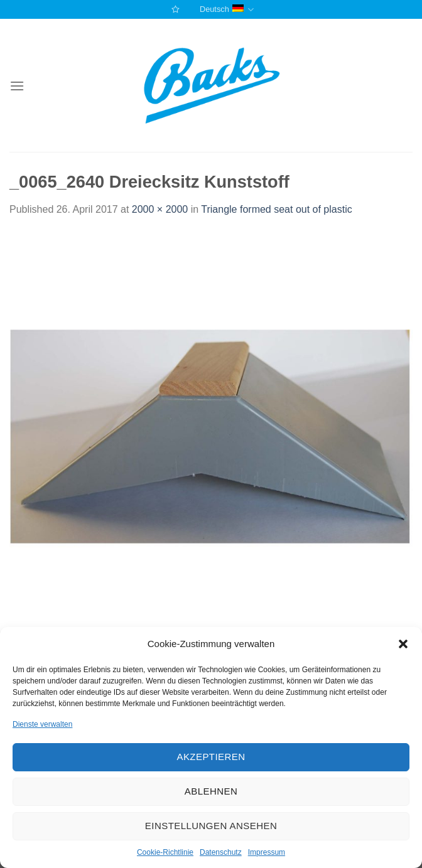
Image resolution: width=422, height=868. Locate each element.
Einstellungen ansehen (211, 826)
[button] (403, 644)
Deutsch (227, 10)
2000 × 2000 (160, 209)
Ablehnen (211, 791)
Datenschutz (221, 852)
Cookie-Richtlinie (165, 852)
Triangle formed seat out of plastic (276, 209)
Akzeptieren (211, 757)
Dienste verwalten (42, 724)
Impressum (267, 852)
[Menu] (17, 86)
